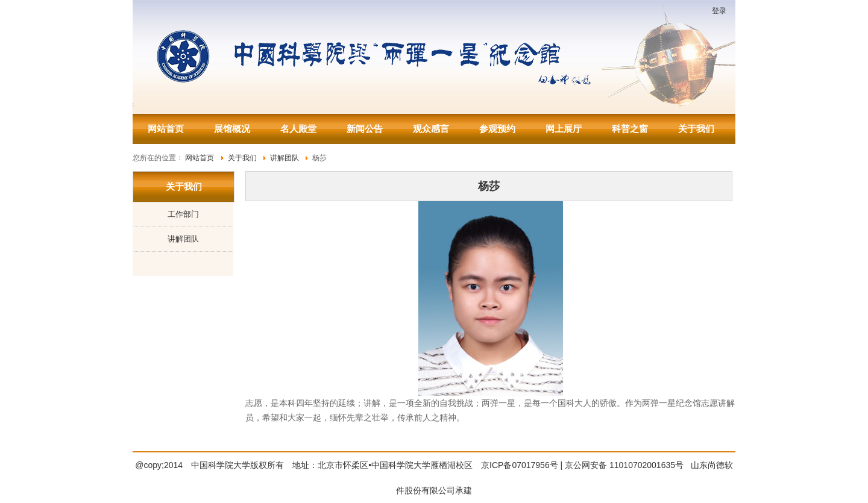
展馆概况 (232, 129)
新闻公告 (365, 129)
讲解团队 (183, 239)
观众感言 (431, 129)
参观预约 (497, 129)
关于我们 (696, 129)
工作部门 (183, 214)
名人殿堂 (298, 129)
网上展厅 (564, 129)
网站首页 (166, 129)
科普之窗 (630, 129)
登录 (719, 11)
